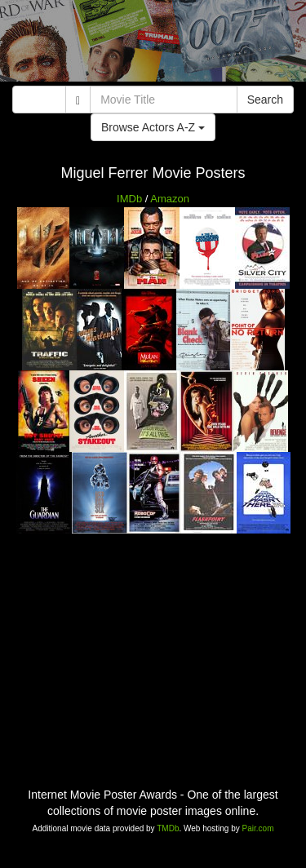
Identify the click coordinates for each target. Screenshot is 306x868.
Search (265, 100)
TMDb (168, 828)
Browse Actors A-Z (153, 127)
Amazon (170, 199)
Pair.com (258, 828)
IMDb (129, 199)
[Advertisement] (153, 45)
